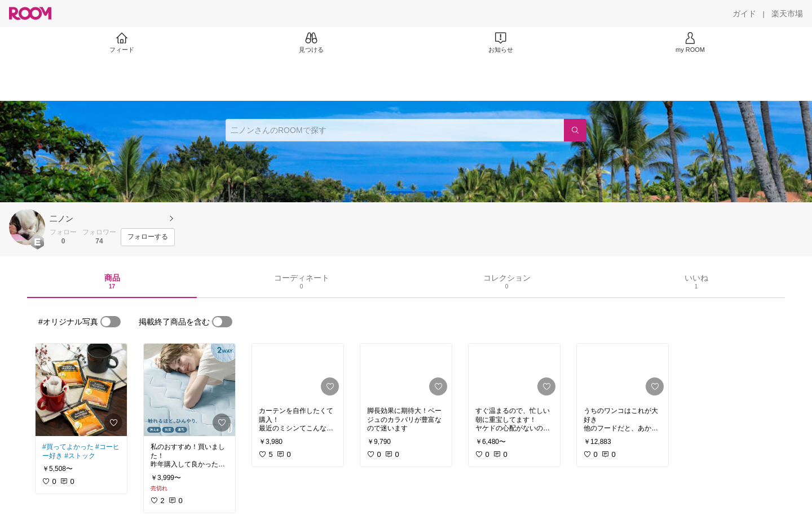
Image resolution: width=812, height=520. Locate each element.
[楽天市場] (787, 14)
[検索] (575, 130)
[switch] (111, 322)
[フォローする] (148, 237)
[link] (81, 390)
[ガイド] (744, 14)
